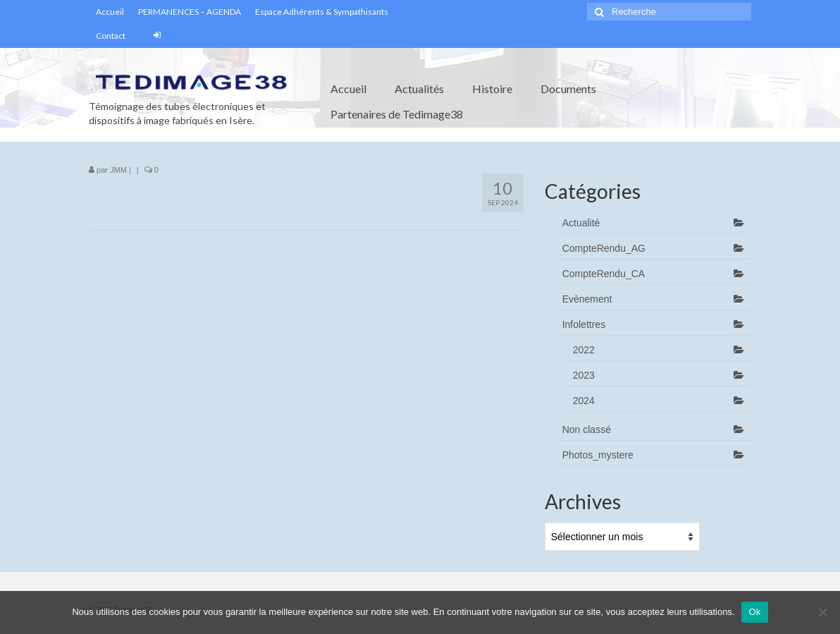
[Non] (822, 612)
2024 (584, 401)
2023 (584, 375)
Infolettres (584, 324)
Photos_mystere (598, 455)
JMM (118, 170)
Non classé (587, 429)
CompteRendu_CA (604, 274)
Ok (754, 612)
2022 (584, 350)
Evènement (587, 299)
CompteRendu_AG (604, 248)
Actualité (581, 223)
